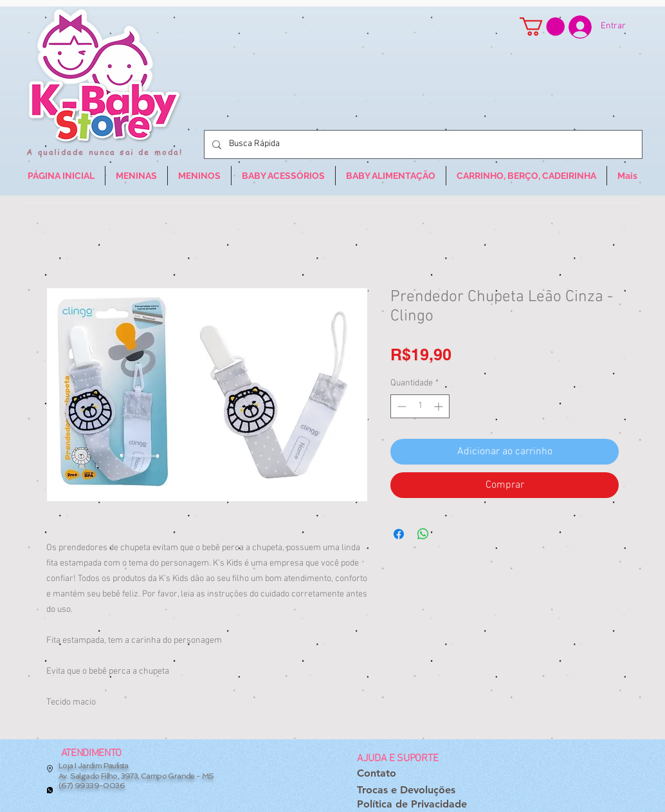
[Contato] (377, 774)
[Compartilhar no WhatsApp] (423, 534)
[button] (542, 27)
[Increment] (440, 406)
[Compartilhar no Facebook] (399, 534)
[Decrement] (400, 406)
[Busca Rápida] (422, 144)
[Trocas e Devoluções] (406, 790)
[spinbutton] (420, 406)
